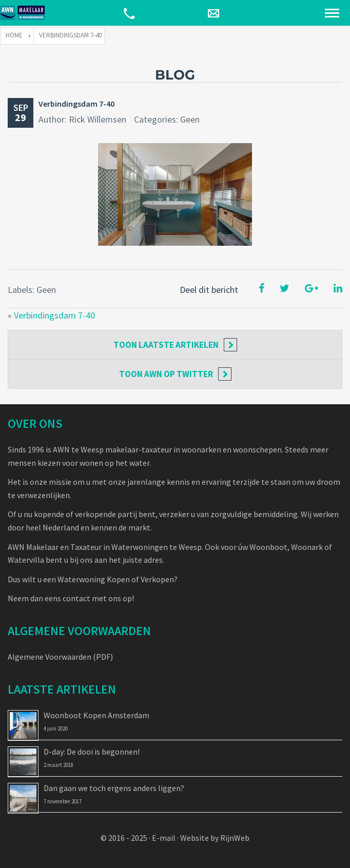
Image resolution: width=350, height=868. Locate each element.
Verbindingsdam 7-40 (76, 104)
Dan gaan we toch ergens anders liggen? (114, 788)
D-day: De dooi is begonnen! (92, 752)
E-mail (164, 838)
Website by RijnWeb (215, 838)
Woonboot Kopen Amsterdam (96, 715)
